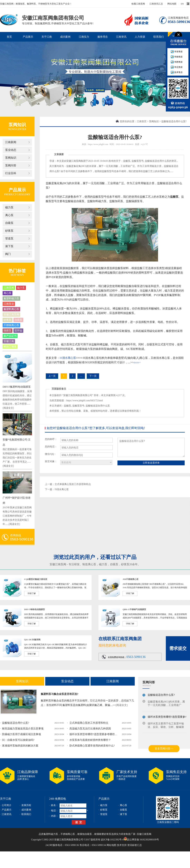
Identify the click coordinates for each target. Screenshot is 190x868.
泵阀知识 (17, 125)
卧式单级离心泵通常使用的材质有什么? (92, 746)
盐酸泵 (127, 161)
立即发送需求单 (151, 463)
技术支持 (122, 845)
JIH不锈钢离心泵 (131, 579)
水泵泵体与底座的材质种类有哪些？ (90, 740)
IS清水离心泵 (68, 358)
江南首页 (142, 121)
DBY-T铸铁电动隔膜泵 (35, 609)
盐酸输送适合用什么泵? (16, 723)
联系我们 (159, 37)
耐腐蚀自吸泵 (85, 834)
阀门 (8, 254)
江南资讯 (121, 37)
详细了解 (32, 593)
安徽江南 (9, 341)
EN (182, 4)
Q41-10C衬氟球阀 (32, 640)
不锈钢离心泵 (11, 325)
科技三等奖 (10, 347)
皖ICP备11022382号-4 (112, 840)
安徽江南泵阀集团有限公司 (9, 20)
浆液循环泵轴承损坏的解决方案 (20, 746)
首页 (9, 37)
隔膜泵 (8, 331)
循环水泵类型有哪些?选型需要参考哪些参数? (95, 734)
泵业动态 (11, 150)
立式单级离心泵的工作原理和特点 (73, 484)
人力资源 (140, 37)
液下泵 (9, 246)
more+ (137, 362)
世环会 (18, 331)
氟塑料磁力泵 (11, 298)
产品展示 (28, 37)
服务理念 (103, 37)
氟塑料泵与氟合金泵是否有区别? (60, 694)
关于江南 (47, 37)
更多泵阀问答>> (164, 749)
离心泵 (9, 215)
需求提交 (178, 648)
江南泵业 (9, 304)
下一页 (93, 376)
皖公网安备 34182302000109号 (141, 839)
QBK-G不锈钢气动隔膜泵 (134, 609)
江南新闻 (11, 142)
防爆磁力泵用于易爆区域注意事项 (22, 734)
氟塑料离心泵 (11, 309)
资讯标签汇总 (135, 845)
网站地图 (172, 4)
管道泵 (9, 238)
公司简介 (7, 805)
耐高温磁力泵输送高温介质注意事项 (23, 729)
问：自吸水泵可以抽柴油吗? (18, 740)
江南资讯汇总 (156, 4)
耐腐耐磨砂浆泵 (103, 834)
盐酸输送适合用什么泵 (157, 161)
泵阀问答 (11, 165)
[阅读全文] (8, 408)
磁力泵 (9, 207)
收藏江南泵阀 (138, 4)
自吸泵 (9, 223)
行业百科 (11, 173)
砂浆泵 (9, 231)
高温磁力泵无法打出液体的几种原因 (90, 729)
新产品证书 (10, 336)
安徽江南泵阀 (11, 314)
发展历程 (26, 805)
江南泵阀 (9, 288)
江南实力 (84, 37)
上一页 (52, 376)
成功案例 (65, 37)
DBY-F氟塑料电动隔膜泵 (17, 387)
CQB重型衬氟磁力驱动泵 (36, 579)
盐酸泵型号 (138, 161)
